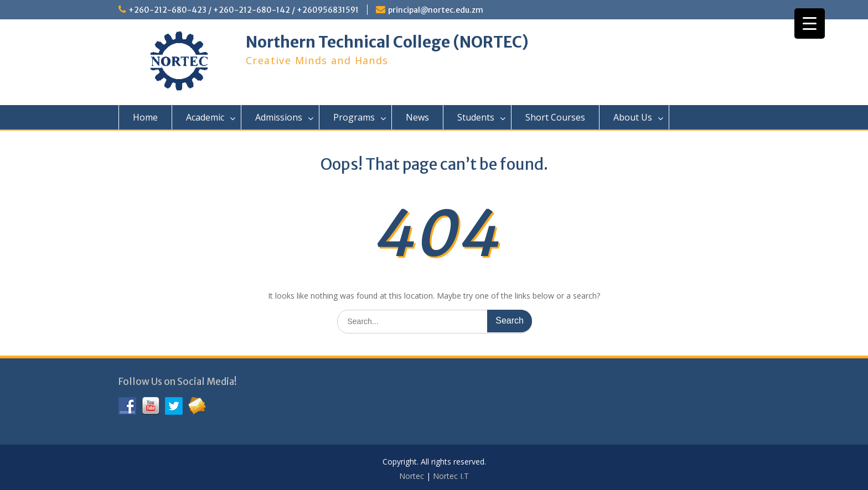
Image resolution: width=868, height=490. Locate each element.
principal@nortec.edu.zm (436, 10)
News (417, 117)
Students (476, 117)
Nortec (412, 476)
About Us (633, 117)
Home (145, 117)
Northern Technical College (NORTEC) (387, 42)
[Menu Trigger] (810, 24)
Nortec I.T (451, 476)
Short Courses (555, 117)
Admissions (279, 117)
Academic (205, 117)
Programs (354, 117)
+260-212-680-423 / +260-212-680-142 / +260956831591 (244, 10)
